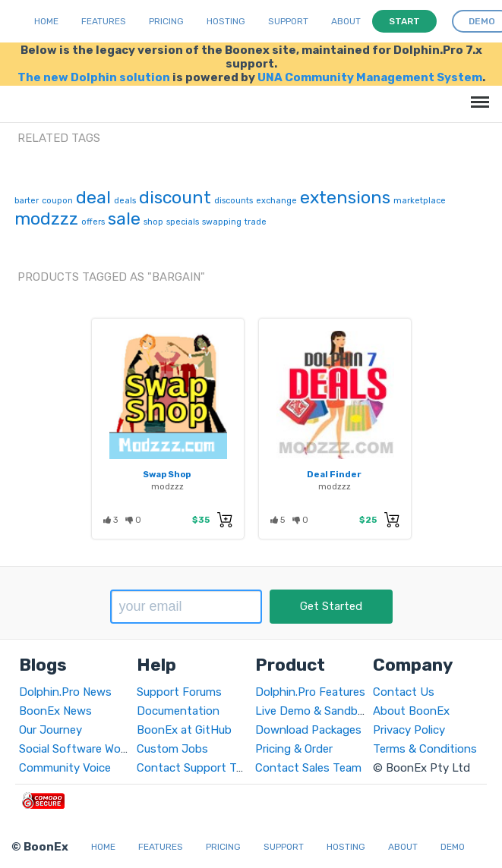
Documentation (178, 711)
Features (104, 21)
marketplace (420, 201)
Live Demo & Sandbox (313, 711)
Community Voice (65, 768)
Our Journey (51, 730)
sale (124, 219)
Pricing (166, 21)
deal (93, 197)
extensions (345, 197)
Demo (453, 847)
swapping (222, 222)
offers (93, 222)
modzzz (46, 219)
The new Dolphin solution (94, 77)
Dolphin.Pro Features (310, 692)
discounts (234, 201)
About (346, 21)
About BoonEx (411, 711)
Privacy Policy (409, 730)
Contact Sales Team (308, 768)
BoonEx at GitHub (184, 730)
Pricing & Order (294, 749)
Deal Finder (334, 474)
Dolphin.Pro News (65, 692)
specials (183, 222)
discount (175, 197)
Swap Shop (167, 474)
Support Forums (179, 692)
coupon (57, 201)
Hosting (226, 21)
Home (46, 21)
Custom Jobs (172, 749)
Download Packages (308, 730)
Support (288, 21)
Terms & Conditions (425, 749)
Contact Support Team (197, 768)
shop (153, 222)
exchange (276, 201)
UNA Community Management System (370, 77)
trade (256, 222)
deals (125, 201)
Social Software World (76, 749)
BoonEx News (55, 711)
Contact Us (404, 692)
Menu (477, 94)
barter (27, 201)
